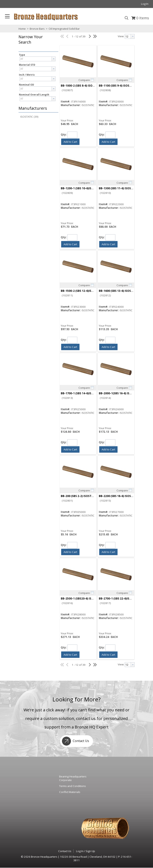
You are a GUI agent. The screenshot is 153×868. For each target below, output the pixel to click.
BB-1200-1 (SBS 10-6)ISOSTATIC (82, 188)
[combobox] (38, 59)
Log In (145, 4)
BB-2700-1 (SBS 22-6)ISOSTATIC (120, 599)
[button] (37, 42)
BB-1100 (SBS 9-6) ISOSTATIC (118, 86)
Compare (84, 80)
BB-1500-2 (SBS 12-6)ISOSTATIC (82, 291)
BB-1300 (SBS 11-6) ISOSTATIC (119, 188)
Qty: (64, 135)
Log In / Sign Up (86, 851)
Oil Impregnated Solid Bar (64, 29)
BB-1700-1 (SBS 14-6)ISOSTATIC (82, 393)
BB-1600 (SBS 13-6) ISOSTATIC (119, 291)
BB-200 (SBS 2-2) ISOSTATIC (79, 496)
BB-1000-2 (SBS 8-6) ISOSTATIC (81, 86)
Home (22, 29)
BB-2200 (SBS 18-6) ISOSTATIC (119, 496)
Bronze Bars (37, 29)
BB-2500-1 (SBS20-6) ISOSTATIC (82, 599)
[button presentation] (54, 59)
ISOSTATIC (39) (29, 117)
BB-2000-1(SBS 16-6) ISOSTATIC (120, 393)
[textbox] (36, 59)
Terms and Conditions (73, 786)
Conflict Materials (70, 792)
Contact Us (75, 741)
